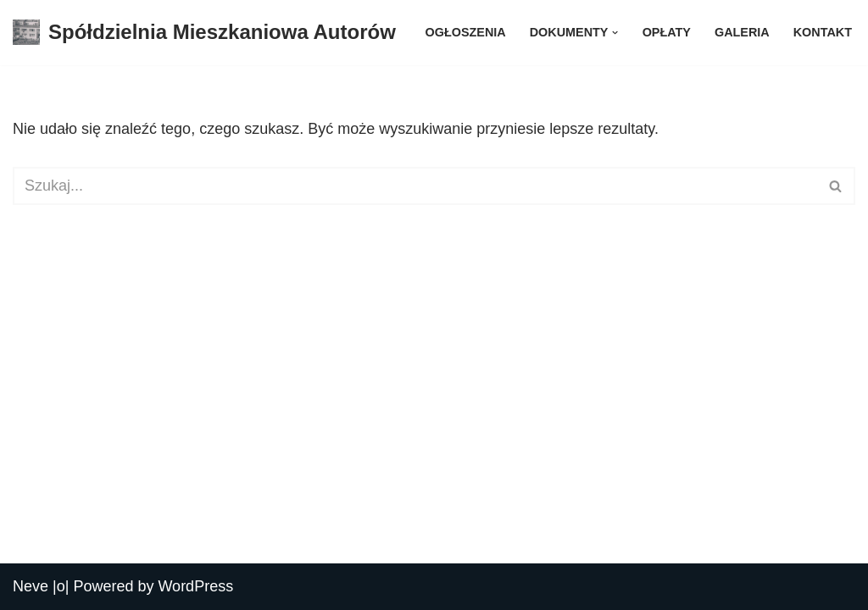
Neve (31, 586)
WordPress (195, 586)
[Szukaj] (415, 186)
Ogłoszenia (466, 32)
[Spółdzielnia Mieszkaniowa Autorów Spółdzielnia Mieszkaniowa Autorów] (204, 33)
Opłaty (667, 32)
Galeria (742, 32)
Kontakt (823, 32)
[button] (615, 33)
